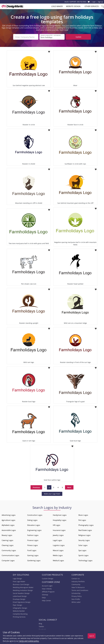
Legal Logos (57, 540)
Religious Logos (84, 535)
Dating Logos (32, 520)
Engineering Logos (34, 530)
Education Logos (34, 525)
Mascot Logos (58, 550)
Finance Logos (33, 540)
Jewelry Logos (58, 535)
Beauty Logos (7, 535)
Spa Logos (82, 550)
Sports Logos (83, 555)
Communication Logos (10, 555)
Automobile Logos (9, 530)
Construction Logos (35, 515)
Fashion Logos (33, 535)
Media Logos (58, 555)
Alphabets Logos (8, 525)
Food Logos (32, 550)
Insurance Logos (59, 530)
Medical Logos (58, 560)
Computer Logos (8, 560)
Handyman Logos (60, 515)
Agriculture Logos (8, 520)
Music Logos (83, 515)
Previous (36, 487)
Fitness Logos (33, 545)
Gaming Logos (33, 555)
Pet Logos (82, 520)
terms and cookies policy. (29, 641)
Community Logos (9, 550)
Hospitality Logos (60, 520)
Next (69, 487)
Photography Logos (86, 525)
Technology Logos (85, 560)
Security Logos (84, 540)
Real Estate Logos (85, 530)
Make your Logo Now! (52, 493)
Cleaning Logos (8, 545)
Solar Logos (83, 545)
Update (78, 37)
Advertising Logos (9, 515)
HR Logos (57, 525)
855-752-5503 (82, 2)
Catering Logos (7, 540)
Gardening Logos (34, 560)
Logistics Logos (59, 545)
